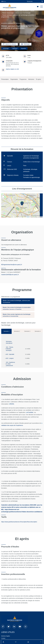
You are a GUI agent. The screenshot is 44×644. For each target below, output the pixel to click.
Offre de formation (7, 11)
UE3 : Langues (10, 358)
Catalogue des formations (21, 11)
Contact (3, 638)
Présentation (5, 79)
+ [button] (3, 195)
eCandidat (29, 412)
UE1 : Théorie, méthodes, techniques (10, 349)
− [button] (3, 198)
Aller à (4, 1)
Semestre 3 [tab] (27, 331)
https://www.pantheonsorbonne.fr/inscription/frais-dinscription (19, 522)
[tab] (18, 301)
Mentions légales (6, 636)
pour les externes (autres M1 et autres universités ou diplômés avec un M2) (22, 507)
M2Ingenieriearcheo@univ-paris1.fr (12, 265)
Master (32, 11)
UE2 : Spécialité (10, 354)
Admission (31, 79)
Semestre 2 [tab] (17, 331)
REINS (11, 404)
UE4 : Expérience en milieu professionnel (10, 364)
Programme (23, 79)
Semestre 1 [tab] (7, 331)
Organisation (14, 79)
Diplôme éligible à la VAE (12, 69)
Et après (38, 79)
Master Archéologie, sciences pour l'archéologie (16, 13)
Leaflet (28, 217)
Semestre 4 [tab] (38, 331)
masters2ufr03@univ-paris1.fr (10, 275)
